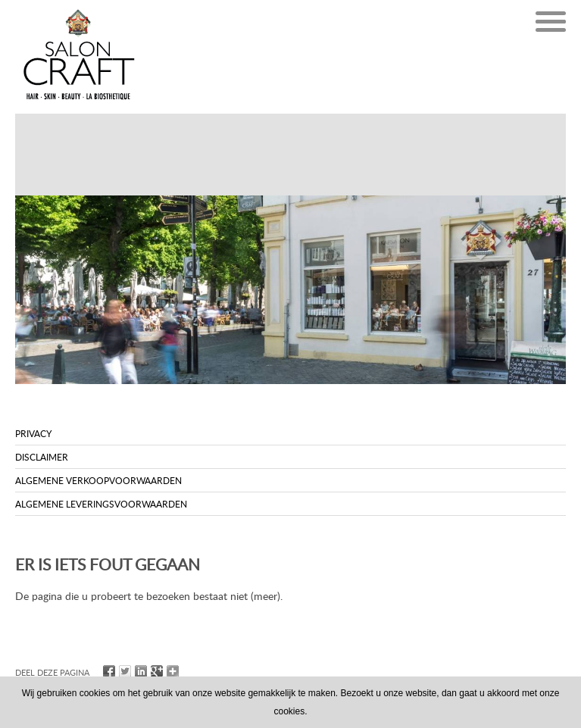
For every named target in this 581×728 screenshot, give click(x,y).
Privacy (33, 433)
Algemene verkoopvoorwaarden (98, 480)
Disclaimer (42, 457)
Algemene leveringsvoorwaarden (101, 504)
